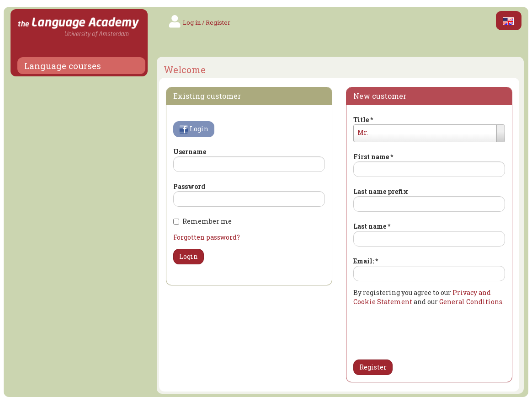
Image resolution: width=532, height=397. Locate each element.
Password (189, 186)
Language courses (63, 66)
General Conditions (471, 302)
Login (194, 129)
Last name (372, 226)
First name (373, 157)
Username (190, 152)
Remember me (202, 221)
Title (363, 120)
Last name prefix (381, 191)
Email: (366, 261)
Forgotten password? (207, 237)
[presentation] (407, 330)
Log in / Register (207, 22)
